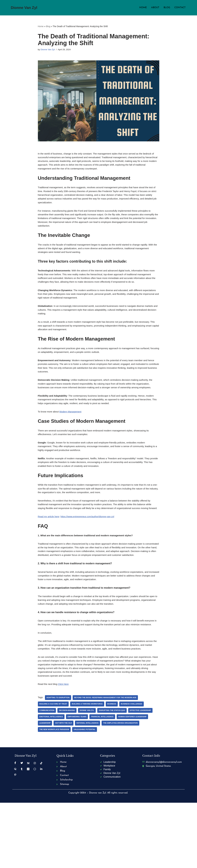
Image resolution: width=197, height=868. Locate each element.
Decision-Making (68, 774)
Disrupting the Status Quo (116, 774)
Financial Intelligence (133, 780)
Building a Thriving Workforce (90, 767)
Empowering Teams (106, 780)
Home (141, 8)
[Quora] (15, 833)
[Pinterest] (15, 839)
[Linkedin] (41, 833)
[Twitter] (22, 827)
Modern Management (72, 440)
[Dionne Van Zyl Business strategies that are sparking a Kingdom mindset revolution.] (24, 8)
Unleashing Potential (128, 793)
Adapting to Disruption (59, 761)
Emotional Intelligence (79, 780)
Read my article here (49, 556)
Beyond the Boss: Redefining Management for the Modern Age (109, 761)
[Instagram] (35, 827)
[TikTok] (41, 827)
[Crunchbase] (28, 833)
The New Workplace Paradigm (96, 793)
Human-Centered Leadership (54, 787)
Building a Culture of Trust (54, 767)
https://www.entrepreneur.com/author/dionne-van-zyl (90, 556)
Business (116, 767)
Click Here (65, 747)
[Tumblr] (22, 833)
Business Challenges (136, 767)
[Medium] (28, 827)
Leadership (80, 787)
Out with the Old (99, 787)
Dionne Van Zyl (48, 50)
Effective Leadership (51, 780)
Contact (180, 8)
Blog (166, 8)
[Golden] (35, 833)
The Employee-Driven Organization (58, 793)
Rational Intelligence (125, 787)
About (154, 8)
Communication (47, 774)
